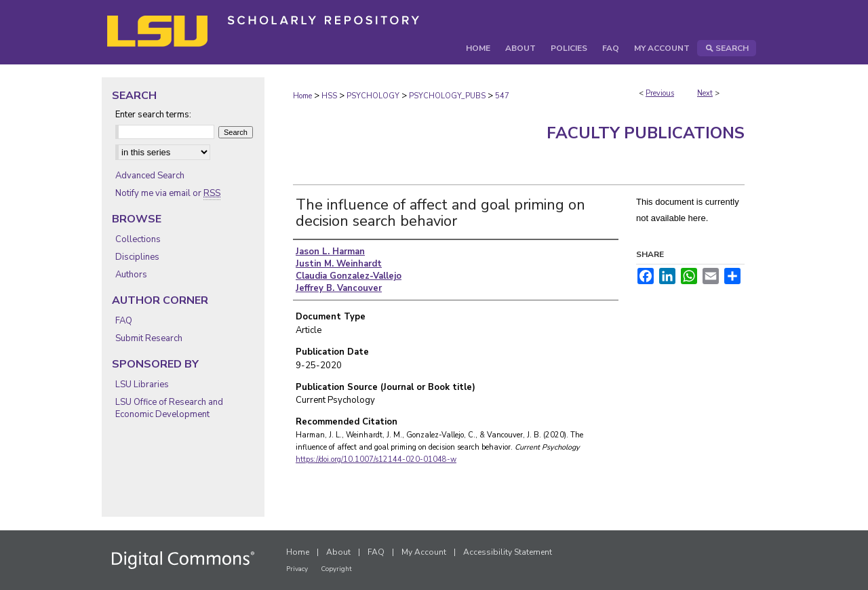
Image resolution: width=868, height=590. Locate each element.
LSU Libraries (142, 385)
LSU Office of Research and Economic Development (169, 408)
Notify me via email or (168, 193)
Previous (660, 93)
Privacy (297, 569)
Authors (131, 275)
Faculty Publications (646, 133)
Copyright (336, 569)
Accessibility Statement (508, 552)
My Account (424, 552)
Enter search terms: (153, 115)
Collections (138, 239)
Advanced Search (150, 176)
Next (705, 93)
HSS (329, 96)
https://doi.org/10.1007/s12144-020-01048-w (376, 459)
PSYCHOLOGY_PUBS (447, 96)
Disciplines (137, 257)
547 (502, 96)
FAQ (124, 321)
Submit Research (149, 338)
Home (302, 96)
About (338, 552)
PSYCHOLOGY (373, 96)
